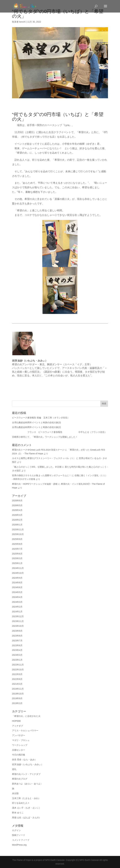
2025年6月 (17, 554)
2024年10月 (18, 573)
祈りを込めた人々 (21, 803)
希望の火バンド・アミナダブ (26, 774)
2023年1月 (17, 660)
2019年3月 (17, 703)
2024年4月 (17, 597)
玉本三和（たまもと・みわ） (26, 798)
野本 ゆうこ (18, 813)
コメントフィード (21, 840)
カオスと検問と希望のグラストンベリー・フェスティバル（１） (44, 458)
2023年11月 (18, 621)
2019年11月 (18, 689)
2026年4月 (17, 510)
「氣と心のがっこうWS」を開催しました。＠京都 (37, 467)
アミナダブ (17, 726)
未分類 (15, 793)
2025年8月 (17, 544)
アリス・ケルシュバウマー (25, 731)
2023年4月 (17, 650)
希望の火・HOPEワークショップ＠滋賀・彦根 (35, 484)
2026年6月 (17, 501)
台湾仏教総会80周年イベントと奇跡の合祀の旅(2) (36, 427)
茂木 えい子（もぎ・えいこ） (27, 808)
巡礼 (14, 769)
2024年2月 (17, 607)
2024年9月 (17, 578)
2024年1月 (17, 612)
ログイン (16, 830)
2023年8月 (17, 636)
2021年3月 (17, 684)
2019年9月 (17, 698)
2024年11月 (18, 568)
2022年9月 (17, 674)
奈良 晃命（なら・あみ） (24, 760)
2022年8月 (17, 679)
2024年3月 (17, 602)
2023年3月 (17, 655)
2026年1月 (17, 525)
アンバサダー (19, 735)
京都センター (19, 750)
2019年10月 (18, 694)
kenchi (22, 22)
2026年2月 (17, 520)
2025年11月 (18, 530)
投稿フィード (19, 835)
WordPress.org (19, 845)
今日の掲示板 (19, 755)
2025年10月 (18, 534)
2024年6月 (17, 587)
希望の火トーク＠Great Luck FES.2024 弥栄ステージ (38, 450)
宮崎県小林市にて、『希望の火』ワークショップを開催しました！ (45, 437)
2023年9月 (17, 631)
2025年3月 (17, 558)
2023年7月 (17, 641)
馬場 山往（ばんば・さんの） (27, 818)
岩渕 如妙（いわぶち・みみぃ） (28, 764)
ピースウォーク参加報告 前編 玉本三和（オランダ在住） (42, 418)
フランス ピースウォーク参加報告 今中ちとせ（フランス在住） (59, 432)
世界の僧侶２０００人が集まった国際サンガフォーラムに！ (42, 475)
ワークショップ (20, 745)
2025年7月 (17, 549)
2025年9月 (17, 539)
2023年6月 (17, 645)
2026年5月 (17, 505)
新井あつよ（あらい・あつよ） (27, 784)
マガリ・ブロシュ (21, 740)
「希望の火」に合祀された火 (26, 716)
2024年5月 (17, 592)
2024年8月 (17, 583)
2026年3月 (17, 515)
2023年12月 (18, 616)
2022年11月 (18, 665)
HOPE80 (16, 721)
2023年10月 (18, 626)
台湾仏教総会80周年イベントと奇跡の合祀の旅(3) (36, 422)
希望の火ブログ (20, 779)
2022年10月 (18, 670)
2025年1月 (17, 563)
